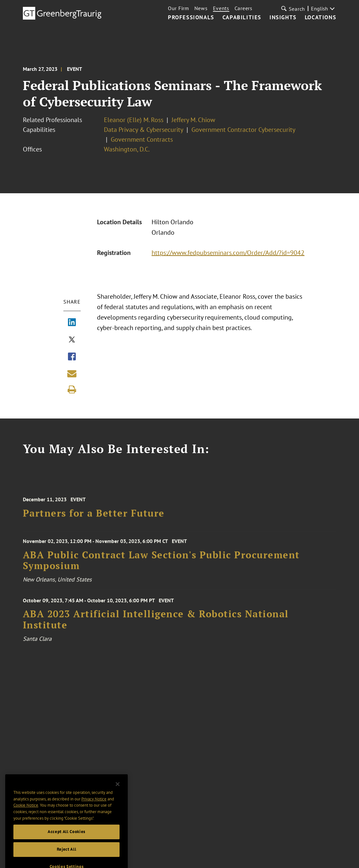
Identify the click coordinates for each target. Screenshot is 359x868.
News (201, 8)
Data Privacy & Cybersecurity (144, 130)
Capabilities (242, 18)
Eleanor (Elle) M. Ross (134, 120)
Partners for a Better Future (94, 517)
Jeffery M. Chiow (193, 120)
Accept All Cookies (66, 839)
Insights (283, 18)
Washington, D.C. (127, 149)
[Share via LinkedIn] (72, 323)
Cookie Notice (26, 813)
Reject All (67, 857)
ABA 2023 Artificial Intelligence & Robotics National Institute (156, 624)
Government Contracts (142, 139)
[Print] (72, 389)
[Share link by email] (72, 373)
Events (221, 8)
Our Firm (179, 8)
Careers (244, 8)
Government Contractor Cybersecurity (243, 130)
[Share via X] (72, 340)
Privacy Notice (94, 806)
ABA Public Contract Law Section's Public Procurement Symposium (161, 564)
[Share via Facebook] (72, 357)
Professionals (191, 18)
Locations (320, 18)
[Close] (118, 792)
